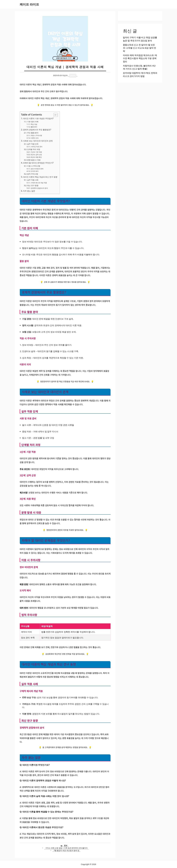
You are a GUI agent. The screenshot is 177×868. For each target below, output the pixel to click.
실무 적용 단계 (33, 144)
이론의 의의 (35, 138)
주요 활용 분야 (33, 133)
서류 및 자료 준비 (37, 147)
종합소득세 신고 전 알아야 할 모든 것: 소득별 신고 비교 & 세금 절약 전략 (139, 48)
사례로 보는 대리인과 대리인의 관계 (38, 141)
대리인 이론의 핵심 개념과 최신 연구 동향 (40, 177)
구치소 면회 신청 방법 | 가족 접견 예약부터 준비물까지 (66, 848)
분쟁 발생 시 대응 (34, 160)
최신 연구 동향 (33, 185)
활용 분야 (34, 127)
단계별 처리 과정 (34, 149)
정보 (66, 845)
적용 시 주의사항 (36, 135)
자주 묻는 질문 (29, 191)
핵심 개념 (34, 124)
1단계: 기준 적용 (36, 152)
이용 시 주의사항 (34, 166)
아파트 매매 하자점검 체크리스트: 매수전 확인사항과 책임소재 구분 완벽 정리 (140, 58)
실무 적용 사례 (33, 180)
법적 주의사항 (33, 174)
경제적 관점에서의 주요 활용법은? (37, 130)
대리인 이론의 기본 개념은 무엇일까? (38, 118)
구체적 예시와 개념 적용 (39, 183)
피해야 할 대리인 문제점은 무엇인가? (38, 163)
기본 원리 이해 (33, 122)
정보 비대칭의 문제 (37, 169)
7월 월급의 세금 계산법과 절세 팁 (66, 850)
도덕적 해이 (35, 171)
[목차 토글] (55, 115)
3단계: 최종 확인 (36, 157)
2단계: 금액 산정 (36, 155)
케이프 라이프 (29, 4)
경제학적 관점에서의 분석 (39, 188)
